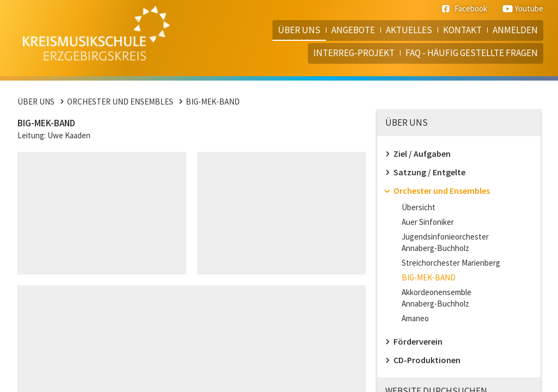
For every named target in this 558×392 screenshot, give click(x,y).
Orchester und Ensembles (120, 102)
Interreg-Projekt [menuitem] (354, 53)
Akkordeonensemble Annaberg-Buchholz (436, 298)
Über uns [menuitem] (299, 30)
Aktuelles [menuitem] (409, 30)
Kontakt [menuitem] (462, 30)
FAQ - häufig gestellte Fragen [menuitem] (472, 53)
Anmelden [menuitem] (515, 30)
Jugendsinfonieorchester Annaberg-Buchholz (445, 242)
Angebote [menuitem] (353, 30)
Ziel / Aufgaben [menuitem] (422, 154)
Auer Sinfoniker (428, 222)
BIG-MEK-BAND (213, 102)
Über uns (36, 102)
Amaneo (415, 318)
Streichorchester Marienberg (451, 263)
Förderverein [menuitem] (418, 341)
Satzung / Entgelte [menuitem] (429, 172)
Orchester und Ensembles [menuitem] (442, 191)
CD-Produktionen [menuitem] (427, 360)
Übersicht (418, 207)
